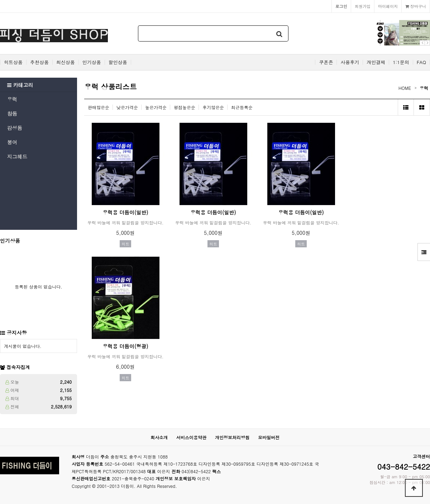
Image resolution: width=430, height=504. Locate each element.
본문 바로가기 (0, 0)
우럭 (12, 99)
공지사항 (17, 333)
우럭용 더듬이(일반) (125, 212)
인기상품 (92, 62)
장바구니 (416, 6)
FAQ (421, 62)
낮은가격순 (127, 107)
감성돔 (15, 128)
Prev (422, 43)
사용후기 (350, 62)
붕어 (12, 142)
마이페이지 (388, 6)
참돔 (12, 113)
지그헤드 (17, 156)
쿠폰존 (326, 62)
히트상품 (13, 62)
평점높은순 (185, 107)
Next (427, 43)
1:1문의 (401, 62)
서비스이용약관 (191, 437)
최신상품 (66, 62)
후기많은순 (213, 107)
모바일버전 (269, 437)
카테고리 (20, 85)
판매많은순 (99, 107)
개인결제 (376, 62)
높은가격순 (156, 107)
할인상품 (118, 62)
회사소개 (159, 437)
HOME (405, 88)
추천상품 (39, 62)
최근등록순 (242, 107)
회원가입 (363, 6)
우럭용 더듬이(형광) (125, 346)
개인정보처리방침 (232, 437)
